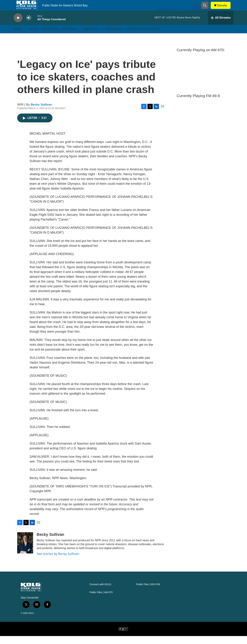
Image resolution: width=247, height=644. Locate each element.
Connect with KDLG (100, 592)
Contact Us (114, 37)
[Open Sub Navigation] (24, 37)
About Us (91, 37)
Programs (50, 37)
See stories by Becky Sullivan (58, 562)
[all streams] (221, 26)
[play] (18, 26)
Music (34, 37)
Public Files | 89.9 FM (148, 592)
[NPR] (123, 637)
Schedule (69, 37)
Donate (224, 9)
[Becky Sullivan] (25, 551)
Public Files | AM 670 (101, 600)
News (18, 37)
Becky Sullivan (41, 113)
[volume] (29, 26)
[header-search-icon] (206, 9)
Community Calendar (143, 37)
